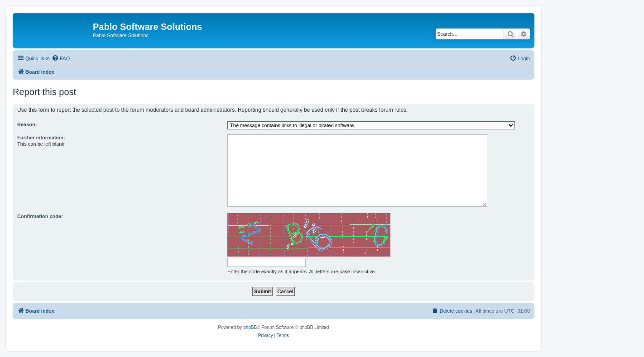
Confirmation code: (40, 216)
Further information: (41, 138)
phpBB (250, 327)
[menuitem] (61, 58)
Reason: (27, 124)
